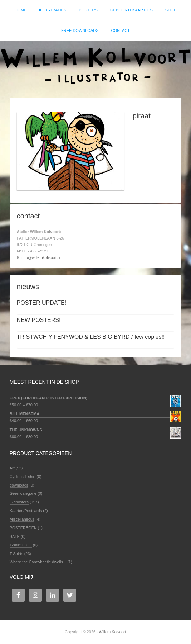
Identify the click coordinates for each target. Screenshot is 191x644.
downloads (19, 485)
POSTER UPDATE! (41, 303)
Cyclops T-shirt (23, 477)
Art (12, 468)
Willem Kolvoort (95, 66)
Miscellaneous (22, 519)
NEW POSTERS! (39, 320)
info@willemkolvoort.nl (41, 257)
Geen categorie (23, 493)
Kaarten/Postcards (26, 511)
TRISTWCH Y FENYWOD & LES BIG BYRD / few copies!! (91, 337)
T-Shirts (16, 554)
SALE (15, 536)
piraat (142, 116)
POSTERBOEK (23, 528)
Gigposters (19, 502)
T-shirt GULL (21, 545)
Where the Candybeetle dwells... (38, 562)
